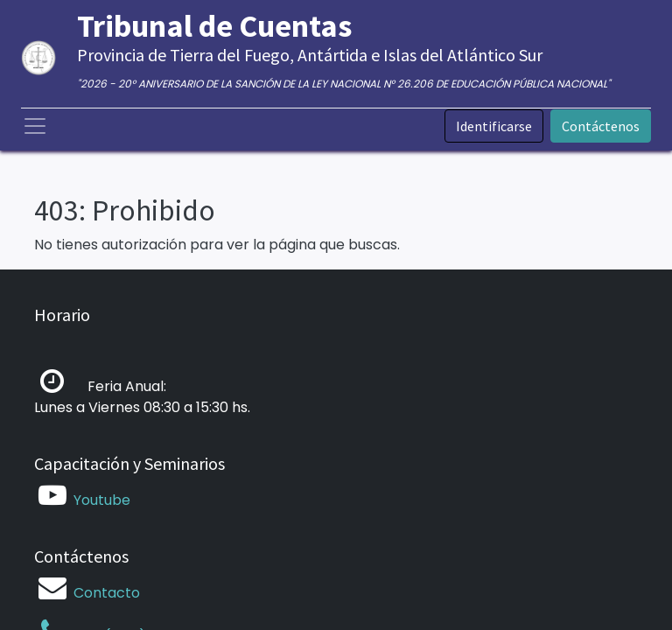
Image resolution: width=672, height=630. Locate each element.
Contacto (107, 593)
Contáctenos (601, 126)
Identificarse (494, 126)
